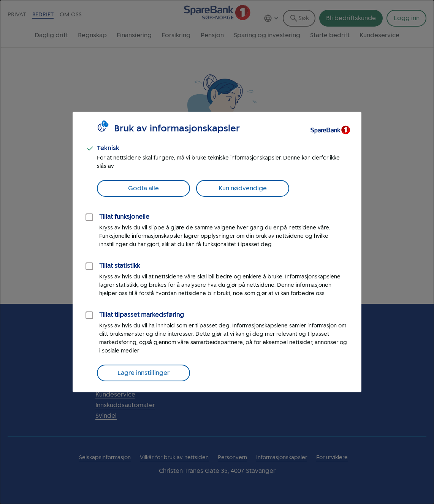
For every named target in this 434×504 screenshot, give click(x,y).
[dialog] (217, 252)
